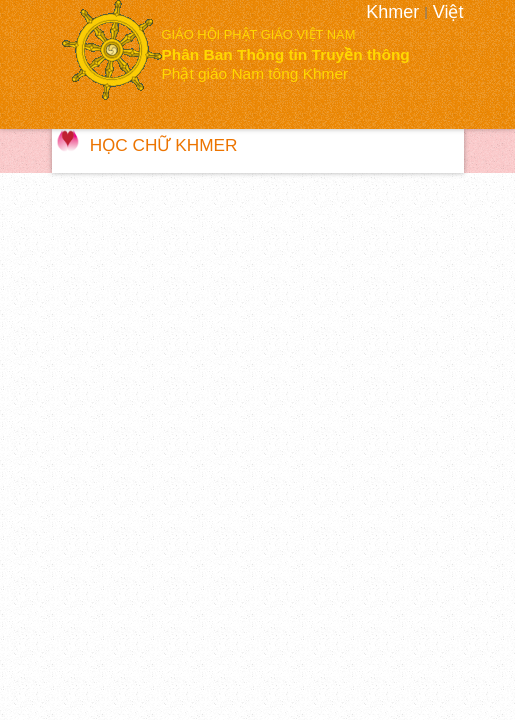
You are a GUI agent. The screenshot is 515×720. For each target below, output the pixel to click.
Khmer (392, 12)
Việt (448, 12)
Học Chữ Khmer (164, 145)
